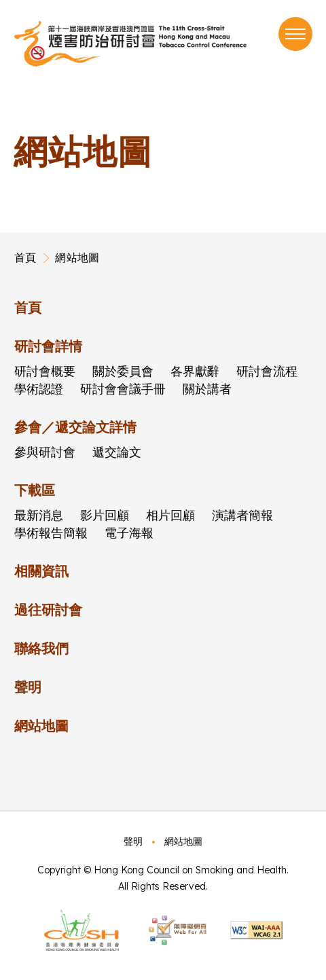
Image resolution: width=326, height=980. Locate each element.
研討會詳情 (48, 346)
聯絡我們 (41, 648)
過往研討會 (48, 610)
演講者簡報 (242, 515)
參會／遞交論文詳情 (75, 427)
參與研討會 (45, 452)
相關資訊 (41, 571)
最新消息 (39, 515)
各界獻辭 (195, 371)
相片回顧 (170, 515)
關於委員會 (123, 371)
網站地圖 (77, 257)
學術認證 (39, 389)
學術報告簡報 (51, 533)
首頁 (25, 257)
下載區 (35, 490)
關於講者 (207, 389)
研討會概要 (45, 371)
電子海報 (129, 533)
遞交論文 (117, 452)
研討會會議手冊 (123, 389)
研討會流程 (267, 371)
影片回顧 (105, 515)
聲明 (28, 687)
